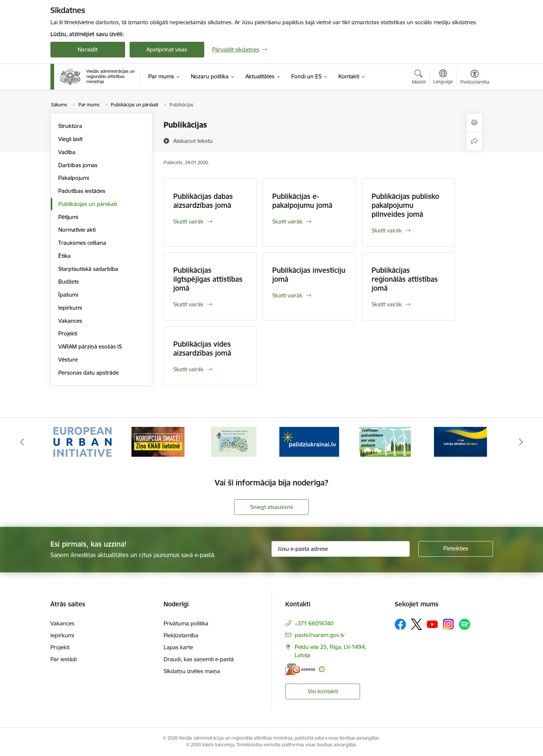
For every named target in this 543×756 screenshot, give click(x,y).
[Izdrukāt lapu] (474, 123)
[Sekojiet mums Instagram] (449, 624)
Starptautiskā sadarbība (88, 269)
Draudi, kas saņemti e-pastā (199, 659)
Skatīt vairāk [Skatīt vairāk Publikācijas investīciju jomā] (287, 295)
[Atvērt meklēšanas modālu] (419, 78)
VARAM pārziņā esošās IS (90, 346)
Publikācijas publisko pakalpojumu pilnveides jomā (405, 205)
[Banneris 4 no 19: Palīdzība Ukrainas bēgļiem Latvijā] (309, 441)
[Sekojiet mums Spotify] (465, 624)
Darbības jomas (78, 165)
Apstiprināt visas (167, 49)
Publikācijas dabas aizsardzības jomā (203, 201)
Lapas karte (178, 647)
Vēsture (68, 360)
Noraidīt (88, 49)
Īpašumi (68, 295)
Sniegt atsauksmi (271, 507)
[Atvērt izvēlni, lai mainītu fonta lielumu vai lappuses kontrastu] (475, 78)
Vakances (70, 321)
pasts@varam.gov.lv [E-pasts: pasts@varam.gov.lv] (319, 635)
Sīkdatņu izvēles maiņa (192, 671)
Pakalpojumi (74, 178)
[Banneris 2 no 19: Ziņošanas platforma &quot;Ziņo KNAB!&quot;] (158, 441)
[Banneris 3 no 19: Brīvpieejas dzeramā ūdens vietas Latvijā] (234, 441)
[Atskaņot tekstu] (193, 141)
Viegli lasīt (70, 139)
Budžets (69, 282)
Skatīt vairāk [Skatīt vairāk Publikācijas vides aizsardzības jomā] (188, 369)
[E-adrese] (300, 669)
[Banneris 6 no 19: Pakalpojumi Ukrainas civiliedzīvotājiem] (460, 441)
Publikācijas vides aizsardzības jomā (202, 349)
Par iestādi (63, 659)
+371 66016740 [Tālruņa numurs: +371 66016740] (314, 623)
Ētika (64, 256)
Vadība (67, 152)
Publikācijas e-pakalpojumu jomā (302, 201)
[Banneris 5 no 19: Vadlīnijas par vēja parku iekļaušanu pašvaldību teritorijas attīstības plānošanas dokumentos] (385, 441)
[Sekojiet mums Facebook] (400, 624)
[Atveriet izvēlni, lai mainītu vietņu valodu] (443, 78)
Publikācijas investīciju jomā (309, 275)
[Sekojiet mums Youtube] (432, 624)
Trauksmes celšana (82, 243)
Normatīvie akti (77, 230)
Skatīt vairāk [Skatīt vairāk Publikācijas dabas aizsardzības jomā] (188, 221)
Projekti (68, 333)
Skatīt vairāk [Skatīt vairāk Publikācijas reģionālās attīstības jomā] (387, 304)
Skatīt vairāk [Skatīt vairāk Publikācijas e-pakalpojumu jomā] (287, 221)
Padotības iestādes (82, 191)
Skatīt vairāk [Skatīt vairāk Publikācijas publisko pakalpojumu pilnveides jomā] (387, 230)
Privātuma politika (186, 623)
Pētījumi (68, 217)
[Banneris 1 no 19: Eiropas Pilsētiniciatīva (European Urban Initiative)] (83, 441)
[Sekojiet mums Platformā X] (416, 624)
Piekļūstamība (181, 635)
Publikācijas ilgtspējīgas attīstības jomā (208, 279)
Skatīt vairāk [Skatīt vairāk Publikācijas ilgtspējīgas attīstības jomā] (188, 304)
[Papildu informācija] (322, 669)
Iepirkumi (70, 308)
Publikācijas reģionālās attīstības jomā (405, 279)
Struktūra (70, 126)
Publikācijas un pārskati (88, 204)
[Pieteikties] (456, 549)
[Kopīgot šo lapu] (474, 141)
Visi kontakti (323, 691)
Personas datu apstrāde (89, 373)
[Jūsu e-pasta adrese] (341, 549)
